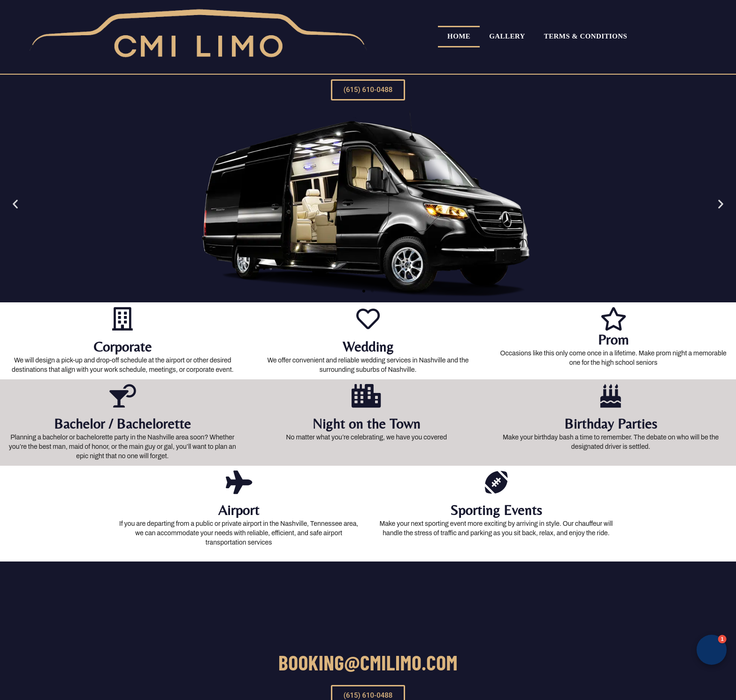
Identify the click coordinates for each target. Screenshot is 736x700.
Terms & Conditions (586, 36)
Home (459, 36)
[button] (364, 291)
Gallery (507, 36)
